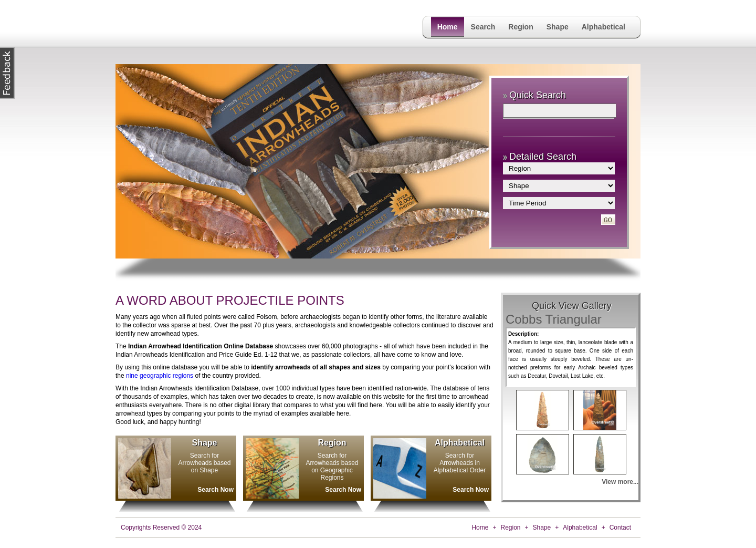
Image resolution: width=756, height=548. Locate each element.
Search (483, 27)
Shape (558, 27)
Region (521, 27)
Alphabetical (603, 27)
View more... (620, 482)
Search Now (216, 490)
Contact (620, 528)
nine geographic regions (160, 376)
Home (448, 27)
